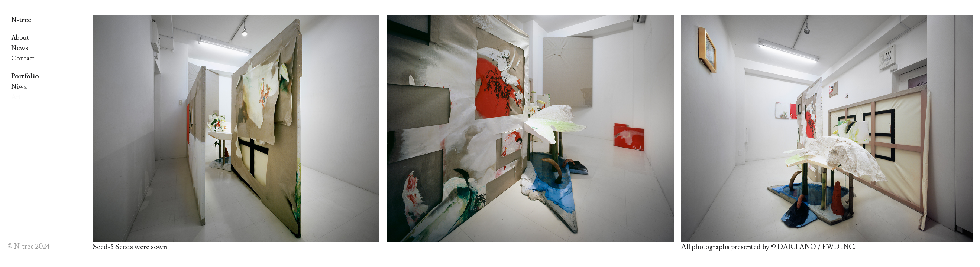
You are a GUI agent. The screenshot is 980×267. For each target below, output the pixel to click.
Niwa (19, 87)
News (20, 48)
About (20, 38)
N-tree (21, 20)
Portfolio (25, 76)
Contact (23, 58)
